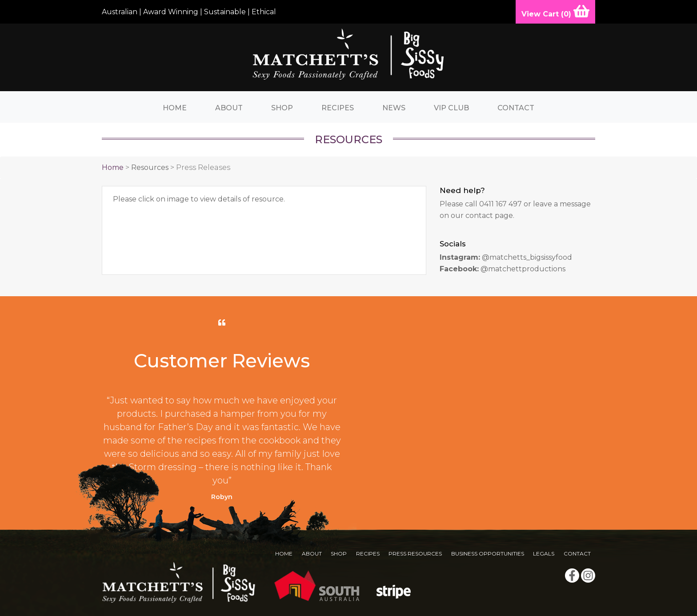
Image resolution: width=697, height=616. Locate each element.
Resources (150, 167)
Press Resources (415, 554)
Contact (516, 108)
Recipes (338, 108)
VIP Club (451, 108)
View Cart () (555, 11)
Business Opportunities (488, 554)
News (394, 108)
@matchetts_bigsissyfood (527, 257)
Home (175, 108)
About (229, 108)
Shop (282, 108)
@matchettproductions (523, 269)
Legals (544, 554)
